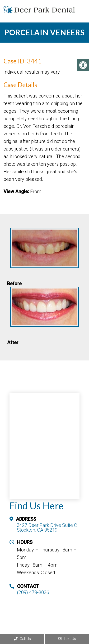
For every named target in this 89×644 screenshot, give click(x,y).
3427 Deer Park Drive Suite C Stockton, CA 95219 (47, 528)
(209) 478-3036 (33, 592)
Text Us (67, 639)
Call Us (22, 639)
